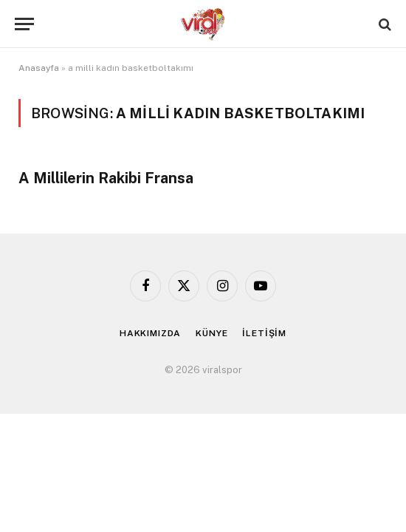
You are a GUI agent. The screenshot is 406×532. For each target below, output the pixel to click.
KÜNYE (211, 333)
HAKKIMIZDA (150, 333)
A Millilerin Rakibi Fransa (106, 178)
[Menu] (24, 24)
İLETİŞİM (264, 333)
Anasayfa (39, 68)
